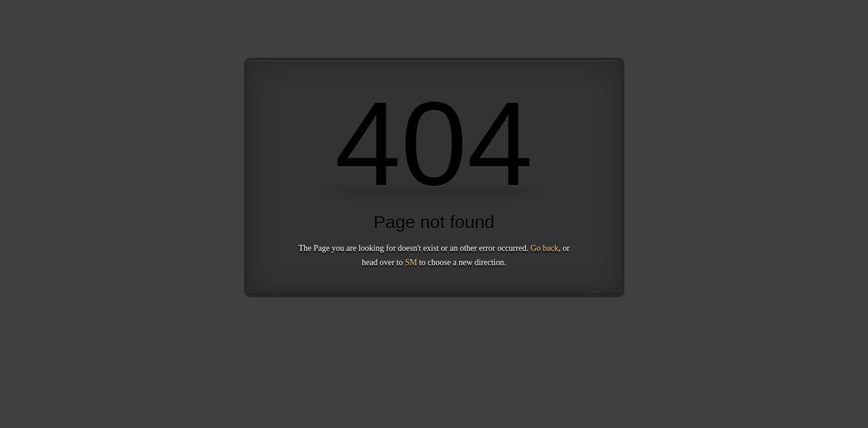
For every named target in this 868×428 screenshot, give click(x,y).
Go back (545, 248)
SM (411, 262)
